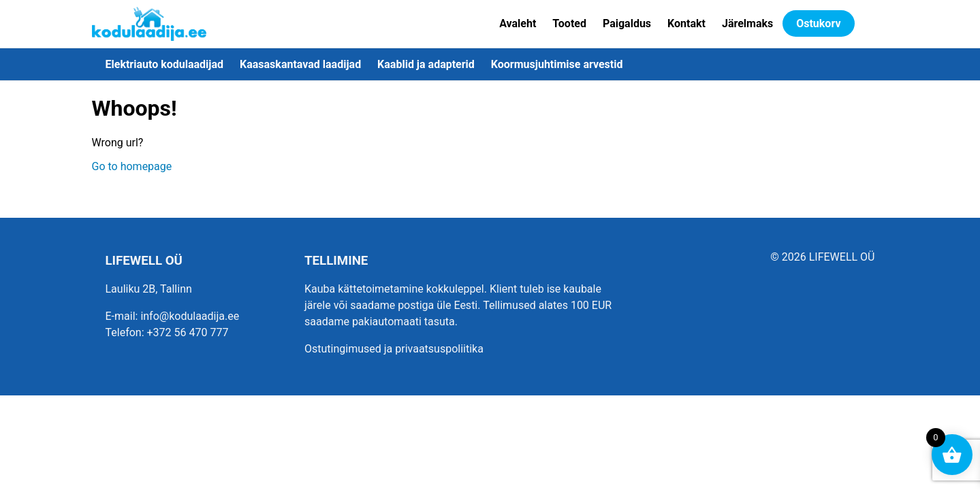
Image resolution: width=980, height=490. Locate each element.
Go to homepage (132, 166)
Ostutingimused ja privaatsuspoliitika (394, 349)
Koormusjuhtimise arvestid (557, 64)
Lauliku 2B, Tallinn (149, 289)
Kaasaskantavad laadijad (300, 64)
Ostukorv (818, 23)
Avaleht (518, 23)
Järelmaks (747, 23)
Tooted (569, 23)
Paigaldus (627, 23)
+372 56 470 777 (188, 332)
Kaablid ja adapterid (426, 64)
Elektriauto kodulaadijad (165, 64)
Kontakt (686, 23)
